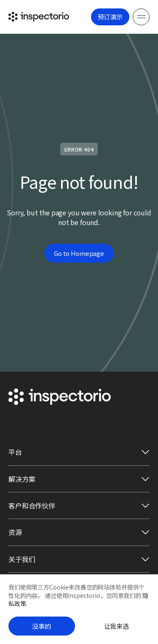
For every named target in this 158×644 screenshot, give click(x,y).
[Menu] (141, 17)
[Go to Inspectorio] (39, 17)
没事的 (42, 626)
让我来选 (116, 626)
